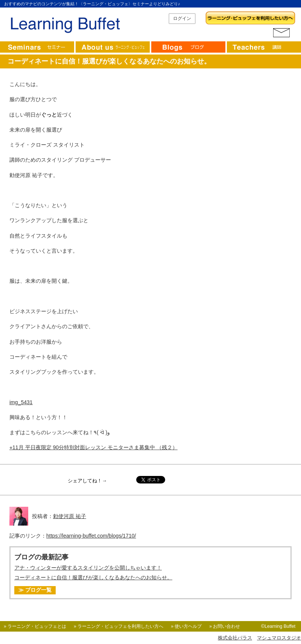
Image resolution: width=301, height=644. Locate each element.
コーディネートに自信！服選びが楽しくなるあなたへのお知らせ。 (93, 577)
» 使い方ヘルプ (186, 626)
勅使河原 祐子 (70, 516)
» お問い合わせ (225, 626)
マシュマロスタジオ (279, 638)
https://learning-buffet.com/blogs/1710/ (91, 536)
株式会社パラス (235, 638)
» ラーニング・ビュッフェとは (35, 626)
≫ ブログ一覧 (35, 590)
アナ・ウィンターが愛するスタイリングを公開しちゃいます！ (88, 568)
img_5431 (21, 402)
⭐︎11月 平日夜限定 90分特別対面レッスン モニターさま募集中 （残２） (93, 447)
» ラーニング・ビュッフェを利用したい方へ (119, 626)
